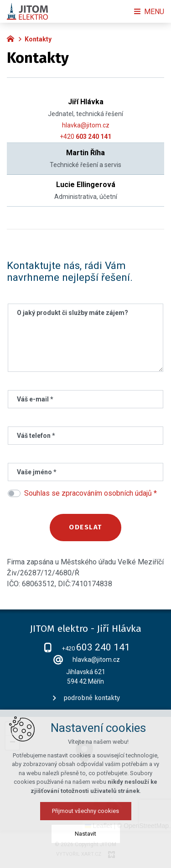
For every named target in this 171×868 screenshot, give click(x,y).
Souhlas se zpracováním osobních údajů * (91, 493)
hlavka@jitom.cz (86, 125)
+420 (85, 137)
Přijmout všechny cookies (85, 811)
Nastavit (85, 834)
